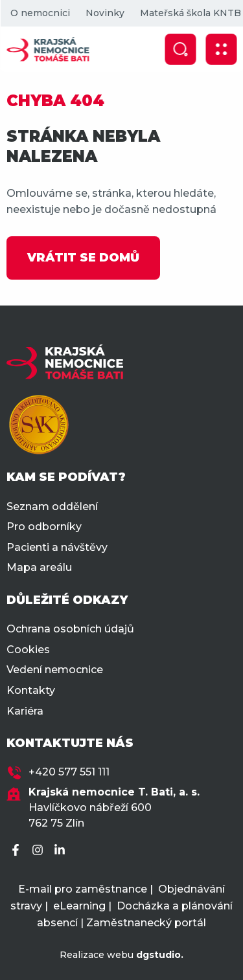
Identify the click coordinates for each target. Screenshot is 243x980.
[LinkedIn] (62, 851)
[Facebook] (17, 851)
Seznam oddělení (52, 507)
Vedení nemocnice (55, 670)
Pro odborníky (44, 527)
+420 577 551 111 (69, 772)
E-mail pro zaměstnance (83, 889)
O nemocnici (40, 13)
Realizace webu (121, 955)
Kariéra (25, 711)
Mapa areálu (39, 567)
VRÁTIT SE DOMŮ (83, 258)
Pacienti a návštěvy (57, 547)
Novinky (104, 13)
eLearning (79, 906)
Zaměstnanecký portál (146, 923)
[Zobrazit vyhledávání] (180, 49)
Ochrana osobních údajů (70, 629)
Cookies (28, 650)
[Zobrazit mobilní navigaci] (221, 49)
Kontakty (31, 690)
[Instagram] (40, 851)
